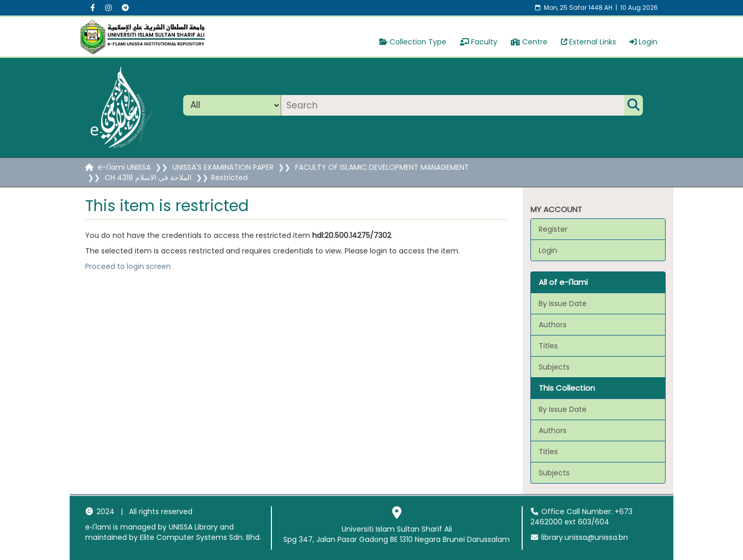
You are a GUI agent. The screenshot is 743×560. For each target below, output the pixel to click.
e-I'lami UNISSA (124, 167)
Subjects (554, 367)
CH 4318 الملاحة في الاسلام (148, 178)
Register (553, 229)
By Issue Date (563, 303)
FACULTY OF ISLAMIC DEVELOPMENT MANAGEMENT (382, 167)
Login (643, 42)
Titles (548, 346)
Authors (553, 325)
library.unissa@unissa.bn (579, 537)
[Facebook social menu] (93, 8)
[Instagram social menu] (108, 8)
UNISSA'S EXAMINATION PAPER (223, 167)
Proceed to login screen (128, 266)
